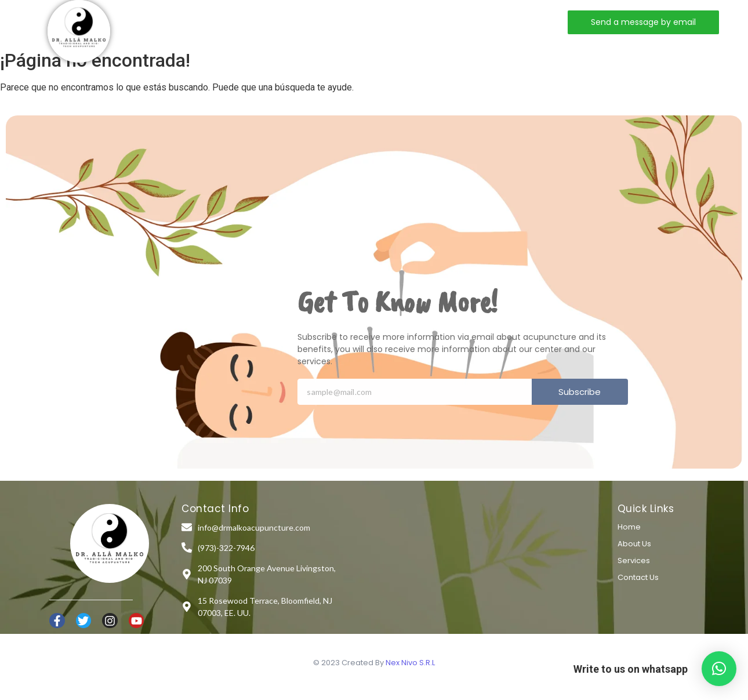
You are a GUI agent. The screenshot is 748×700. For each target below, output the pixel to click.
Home (203, 22)
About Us (634, 544)
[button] (719, 669)
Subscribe (580, 392)
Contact (378, 22)
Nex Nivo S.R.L (410, 663)
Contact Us (638, 577)
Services (314, 22)
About (255, 22)
